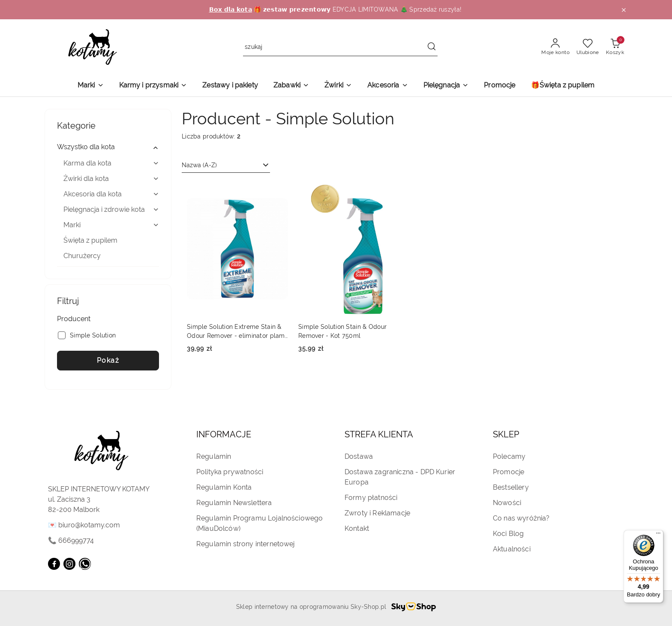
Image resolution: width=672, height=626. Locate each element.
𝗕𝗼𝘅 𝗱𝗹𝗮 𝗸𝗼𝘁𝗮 (231, 9)
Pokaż (108, 360)
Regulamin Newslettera (234, 503)
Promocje (508, 472)
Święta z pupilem (90, 240)
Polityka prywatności (230, 472)
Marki (111, 225)
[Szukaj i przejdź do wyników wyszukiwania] (432, 47)
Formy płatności (371, 498)
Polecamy (509, 456)
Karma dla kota (111, 163)
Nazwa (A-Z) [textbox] (199, 165)
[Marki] (91, 86)
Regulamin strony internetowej (246, 544)
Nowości (507, 503)
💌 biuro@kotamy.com (84, 525)
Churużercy (82, 256)
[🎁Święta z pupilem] (563, 86)
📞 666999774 (71, 540)
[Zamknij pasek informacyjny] (624, 10)
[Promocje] (499, 86)
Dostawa (359, 456)
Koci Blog (508, 534)
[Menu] (658, 535)
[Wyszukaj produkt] (340, 47)
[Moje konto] (555, 47)
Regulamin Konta (224, 487)
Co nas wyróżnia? (521, 518)
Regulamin (214, 456)
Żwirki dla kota (111, 179)
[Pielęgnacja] (446, 86)
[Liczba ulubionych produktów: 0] (588, 47)
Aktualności (512, 549)
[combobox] (226, 166)
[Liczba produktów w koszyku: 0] (615, 47)
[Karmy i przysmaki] (153, 86)
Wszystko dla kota (108, 147)
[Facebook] (54, 564)
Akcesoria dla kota (111, 194)
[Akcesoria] (387, 86)
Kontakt (357, 528)
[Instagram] (69, 564)
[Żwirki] (338, 86)
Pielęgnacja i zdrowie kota (111, 209)
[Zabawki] (291, 86)
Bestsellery (511, 487)
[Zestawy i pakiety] (230, 86)
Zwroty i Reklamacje (377, 513)
